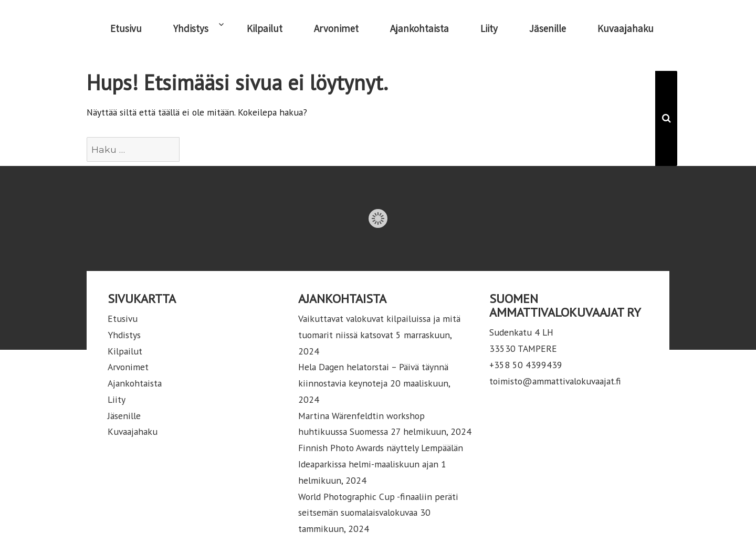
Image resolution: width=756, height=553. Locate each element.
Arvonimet (336, 28)
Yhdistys (191, 28)
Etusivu (126, 28)
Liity (489, 28)
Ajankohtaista (419, 28)
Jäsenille (548, 28)
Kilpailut (265, 28)
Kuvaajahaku (626, 28)
